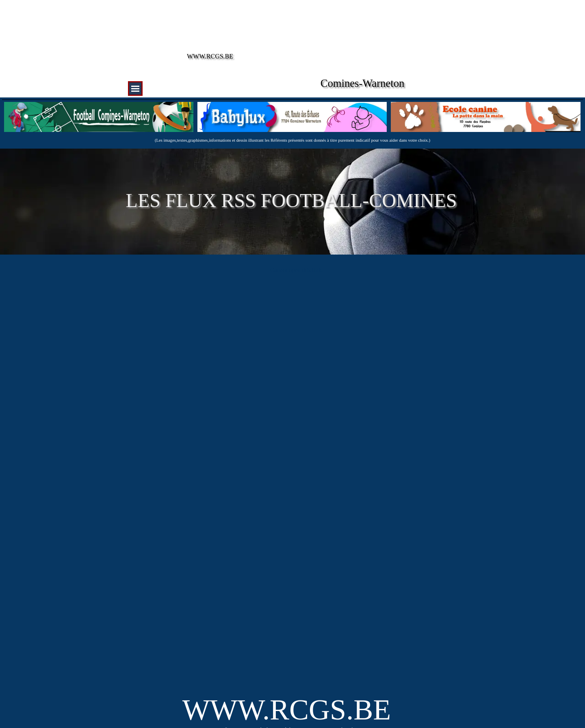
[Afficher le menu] (135, 89)
